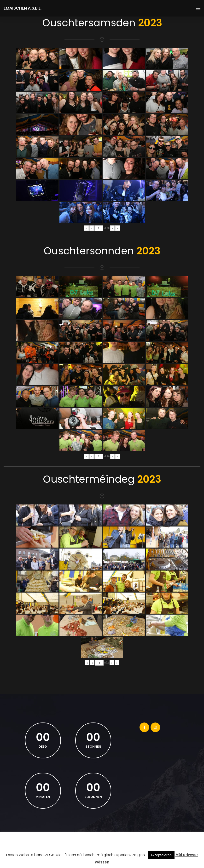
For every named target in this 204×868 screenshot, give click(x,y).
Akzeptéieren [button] (161, 855)
